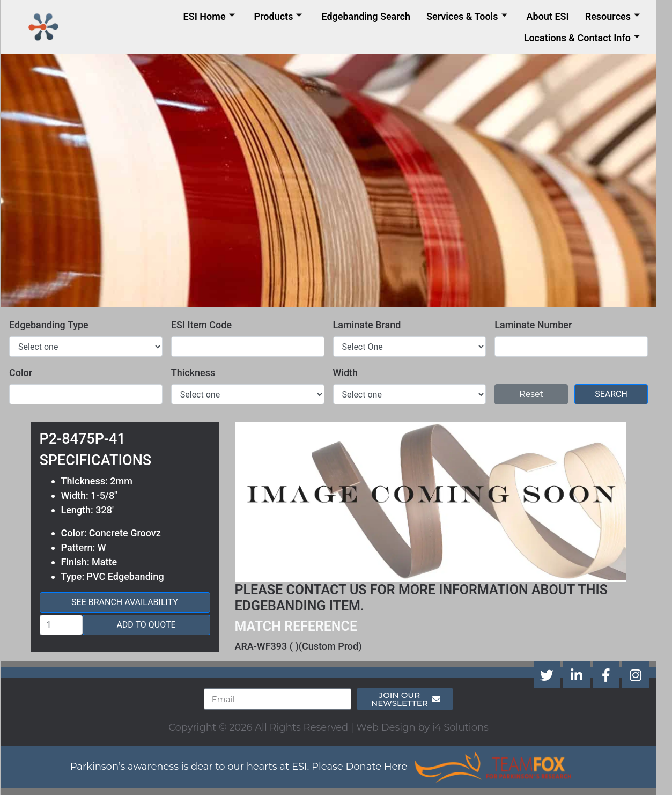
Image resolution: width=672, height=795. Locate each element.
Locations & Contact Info (589, 38)
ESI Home (217, 16)
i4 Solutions (468, 727)
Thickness (201, 373)
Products (286, 16)
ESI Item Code (209, 325)
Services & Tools (474, 16)
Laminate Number (541, 325)
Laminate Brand (375, 325)
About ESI (555, 16)
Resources (620, 16)
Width (353, 373)
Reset (539, 394)
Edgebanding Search (373, 16)
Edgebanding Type (56, 325)
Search (619, 394)
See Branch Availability (132, 602)
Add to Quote (153, 625)
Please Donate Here (367, 767)
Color (28, 373)
